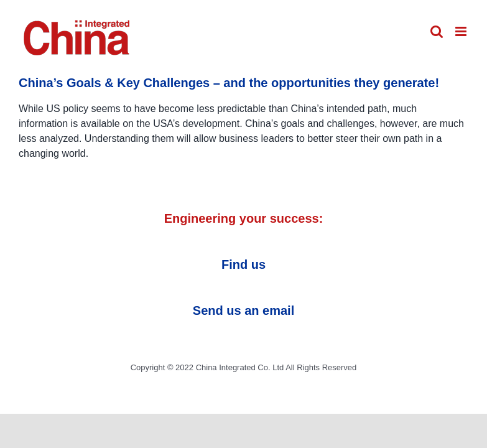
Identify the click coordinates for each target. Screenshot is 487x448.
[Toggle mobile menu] (462, 31)
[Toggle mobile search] (437, 31)
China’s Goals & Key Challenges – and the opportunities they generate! (229, 83)
